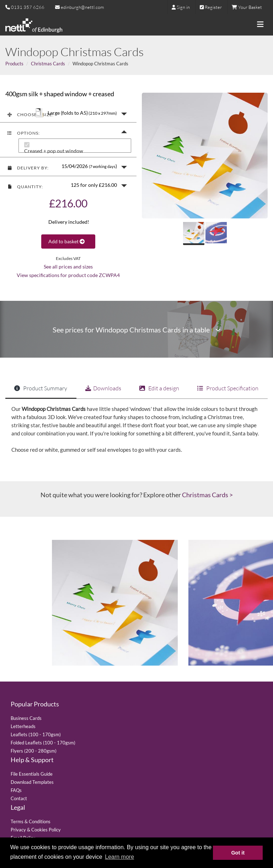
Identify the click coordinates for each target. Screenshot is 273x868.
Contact (19, 798)
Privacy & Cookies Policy (36, 830)
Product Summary (41, 388)
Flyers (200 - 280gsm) (34, 751)
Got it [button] (238, 853)
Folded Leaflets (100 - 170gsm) (43, 743)
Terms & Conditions (31, 821)
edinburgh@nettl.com (79, 7)
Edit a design (159, 388)
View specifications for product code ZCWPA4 (68, 275)
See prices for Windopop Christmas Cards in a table (137, 330)
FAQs (16, 790)
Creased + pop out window (54, 151)
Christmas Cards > (207, 495)
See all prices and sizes (68, 267)
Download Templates (32, 782)
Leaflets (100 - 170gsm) (36, 734)
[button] (68, 113)
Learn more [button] (119, 857)
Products (14, 64)
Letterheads (23, 726)
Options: (23, 133)
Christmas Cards (48, 64)
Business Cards (26, 718)
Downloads (103, 388)
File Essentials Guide (32, 774)
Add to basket (68, 241)
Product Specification (228, 388)
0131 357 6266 (28, 7)
